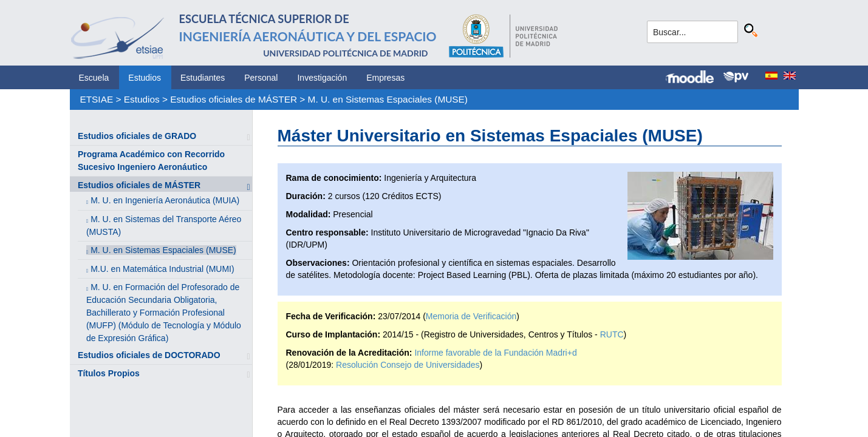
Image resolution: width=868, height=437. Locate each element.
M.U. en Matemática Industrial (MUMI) (162, 269)
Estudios (145, 78)
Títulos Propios (109, 373)
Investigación (322, 78)
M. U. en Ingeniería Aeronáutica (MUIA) (165, 200)
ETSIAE (96, 99)
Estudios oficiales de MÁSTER (234, 99)
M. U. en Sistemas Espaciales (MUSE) (388, 99)
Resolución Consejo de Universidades (408, 365)
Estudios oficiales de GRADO (137, 136)
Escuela (94, 78)
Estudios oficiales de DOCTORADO (149, 355)
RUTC (612, 334)
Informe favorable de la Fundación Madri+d (495, 353)
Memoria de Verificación (471, 316)
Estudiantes (203, 78)
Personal (261, 78)
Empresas (385, 78)
